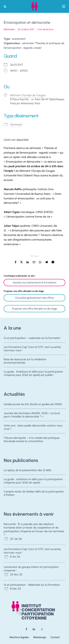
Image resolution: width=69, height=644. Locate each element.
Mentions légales (19, 637)
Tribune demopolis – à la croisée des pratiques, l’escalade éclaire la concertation (32, 440)
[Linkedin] (34, 629)
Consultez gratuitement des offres (34, 298)
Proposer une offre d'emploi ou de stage (34, 309)
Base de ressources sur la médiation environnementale (25, 361)
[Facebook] (26, 629)
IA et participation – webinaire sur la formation (32, 338)
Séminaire (9, 29)
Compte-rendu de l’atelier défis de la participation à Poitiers (34, 493)
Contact (55, 637)
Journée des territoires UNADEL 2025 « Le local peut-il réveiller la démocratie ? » (32, 415)
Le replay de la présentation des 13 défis (28, 470)
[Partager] (16, 262)
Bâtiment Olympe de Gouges (28, 95)
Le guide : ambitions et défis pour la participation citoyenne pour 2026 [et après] (33, 481)
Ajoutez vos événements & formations (34, 283)
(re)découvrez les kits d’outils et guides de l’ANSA (33, 404)
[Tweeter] (21, 262)
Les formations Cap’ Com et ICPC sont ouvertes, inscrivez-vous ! (32, 349)
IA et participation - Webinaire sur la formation (32, 585)
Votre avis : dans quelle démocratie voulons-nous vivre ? (33, 427)
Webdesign (40, 637)
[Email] (34, 262)
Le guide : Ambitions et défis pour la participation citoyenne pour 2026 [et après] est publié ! (33, 374)
